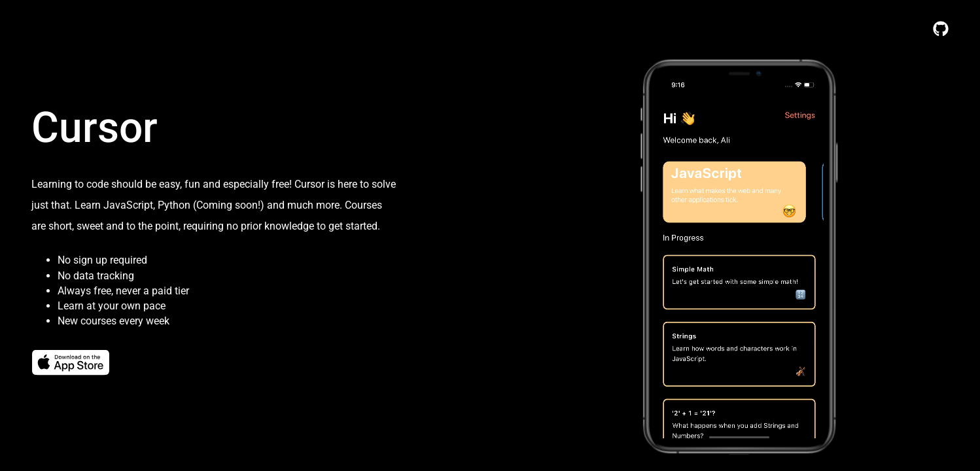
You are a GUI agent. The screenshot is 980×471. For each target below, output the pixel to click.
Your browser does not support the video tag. (739, 260)
